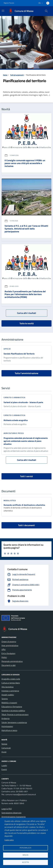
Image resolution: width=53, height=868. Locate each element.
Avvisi (4, 752)
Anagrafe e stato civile (11, 679)
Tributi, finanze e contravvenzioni (15, 714)
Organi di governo (9, 642)
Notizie (4, 744)
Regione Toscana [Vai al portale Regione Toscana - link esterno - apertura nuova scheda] (9, 3)
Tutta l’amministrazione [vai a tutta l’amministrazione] (26, 373)
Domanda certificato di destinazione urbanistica (24, 505)
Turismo (5, 699)
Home (5, 75)
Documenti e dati (9, 665)
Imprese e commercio (10, 691)
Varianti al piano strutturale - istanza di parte (23, 402)
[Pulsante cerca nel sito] (46, 11)
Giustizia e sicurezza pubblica (13, 711)
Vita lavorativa (7, 687)
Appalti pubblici (8, 695)
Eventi (4, 769)
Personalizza (25, 848)
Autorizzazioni (7, 726)
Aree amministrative (10, 645)
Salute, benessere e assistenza (14, 722)
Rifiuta (25, 855)
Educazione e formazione (12, 707)
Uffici (4, 649)
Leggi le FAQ (7, 809)
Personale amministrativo (12, 661)
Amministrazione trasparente (14, 817)
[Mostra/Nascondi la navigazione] (3, 11)
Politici (4, 657)
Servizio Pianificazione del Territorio (19, 354)
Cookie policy (9, 840)
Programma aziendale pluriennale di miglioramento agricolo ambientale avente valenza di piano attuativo (26, 441)
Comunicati (6, 748)
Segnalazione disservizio (11, 813)
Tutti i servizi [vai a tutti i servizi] (26, 476)
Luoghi (4, 765)
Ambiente (6, 718)
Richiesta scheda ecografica (16, 420)
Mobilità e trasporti (9, 703)
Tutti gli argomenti (17, 75)
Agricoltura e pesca (9, 730)
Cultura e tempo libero (11, 683)
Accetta (25, 862)
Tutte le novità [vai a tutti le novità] (27, 323)
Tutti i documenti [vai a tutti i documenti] (26, 525)
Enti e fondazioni (8, 653)
